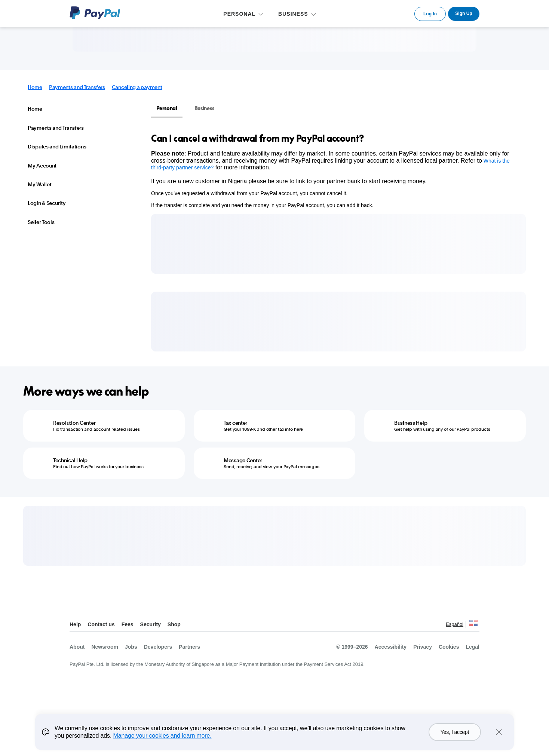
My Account (42, 166)
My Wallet (39, 184)
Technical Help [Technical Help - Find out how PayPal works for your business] (70, 460)
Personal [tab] (167, 108)
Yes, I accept (455, 732)
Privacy (423, 647)
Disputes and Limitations (57, 147)
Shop (174, 624)
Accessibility (391, 647)
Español (455, 624)
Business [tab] (204, 108)
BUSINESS (293, 14)
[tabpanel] (334, 170)
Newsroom (105, 647)
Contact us (101, 624)
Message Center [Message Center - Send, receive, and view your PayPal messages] (243, 460)
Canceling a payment (137, 87)
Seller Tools (41, 222)
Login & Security (47, 203)
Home (35, 87)
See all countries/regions (473, 625)
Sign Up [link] (464, 13)
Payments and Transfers (77, 87)
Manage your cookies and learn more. (162, 736)
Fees (128, 624)
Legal (473, 647)
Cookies (449, 647)
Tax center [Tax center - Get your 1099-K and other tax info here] (235, 423)
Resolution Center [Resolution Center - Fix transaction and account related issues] (74, 423)
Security (151, 624)
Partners (189, 647)
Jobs (131, 647)
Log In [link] (430, 14)
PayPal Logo (95, 13)
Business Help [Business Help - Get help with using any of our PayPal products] (411, 423)
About (77, 647)
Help (75, 624)
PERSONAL (239, 14)
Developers (158, 647)
